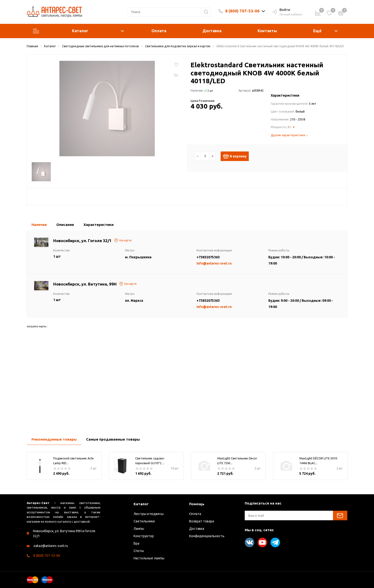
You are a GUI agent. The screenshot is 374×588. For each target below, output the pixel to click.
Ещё (317, 31)
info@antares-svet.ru (214, 263)
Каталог (78, 31)
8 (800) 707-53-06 (242, 11)
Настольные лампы (149, 558)
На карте (123, 240)
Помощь (197, 504)
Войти (281, 10)
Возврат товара (202, 521)
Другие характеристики (289, 135)
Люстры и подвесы (149, 514)
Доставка (212, 31)
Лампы (139, 529)
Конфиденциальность (207, 536)
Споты (139, 551)
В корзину (237, 156)
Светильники (144, 521)
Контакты (267, 31)
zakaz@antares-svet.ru (51, 546)
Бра (136, 543)
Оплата (159, 31)
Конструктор (144, 536)
